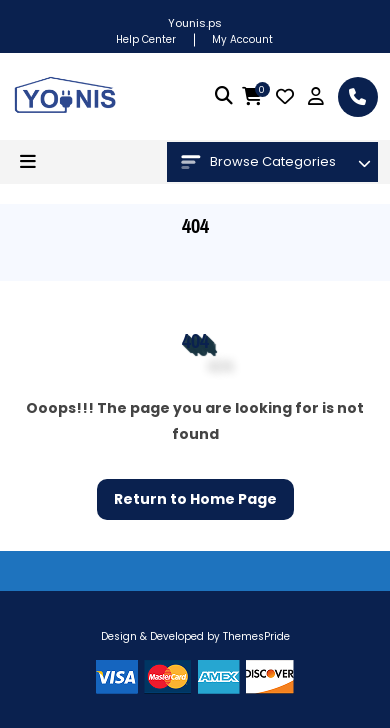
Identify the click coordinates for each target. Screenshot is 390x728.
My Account (242, 39)
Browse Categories (258, 162)
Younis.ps (195, 23)
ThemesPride (255, 636)
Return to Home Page (187, 494)
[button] (28, 162)
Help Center (146, 39)
